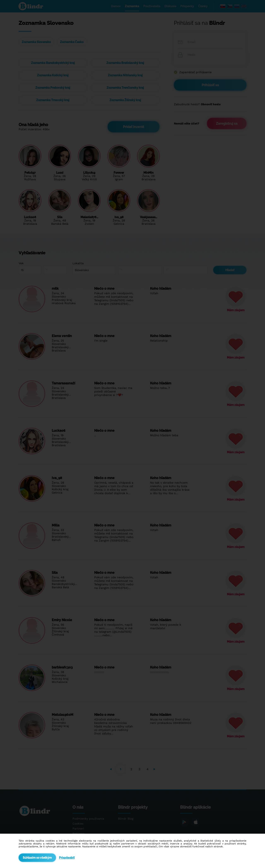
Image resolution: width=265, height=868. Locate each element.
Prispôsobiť (67, 858)
